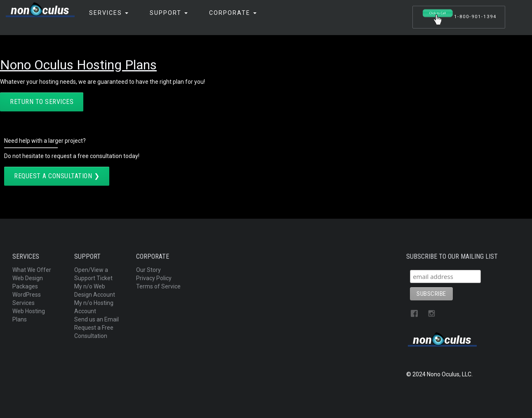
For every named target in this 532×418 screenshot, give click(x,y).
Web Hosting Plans (29, 315)
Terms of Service (158, 286)
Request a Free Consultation (94, 332)
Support (169, 13)
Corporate (233, 13)
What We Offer (32, 270)
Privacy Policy (154, 278)
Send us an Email (97, 319)
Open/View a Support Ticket (93, 274)
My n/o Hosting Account (94, 307)
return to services (42, 102)
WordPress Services (27, 299)
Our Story (148, 270)
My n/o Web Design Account (95, 290)
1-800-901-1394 (459, 17)
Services (109, 13)
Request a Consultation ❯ (57, 176)
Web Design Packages (28, 282)
